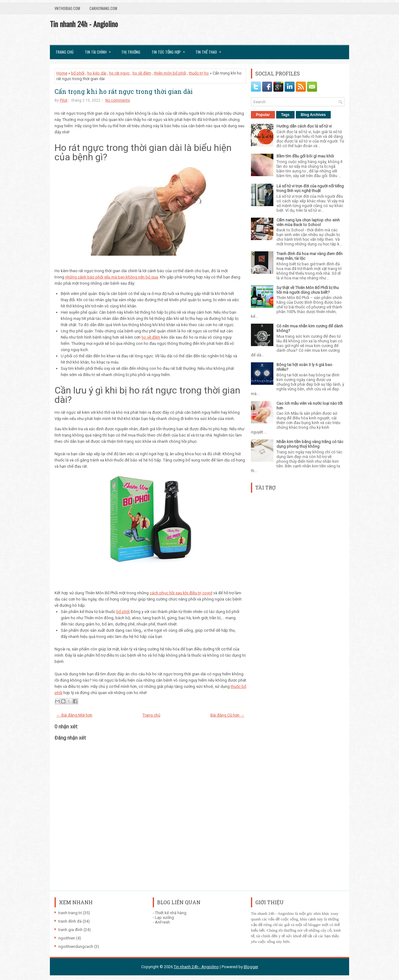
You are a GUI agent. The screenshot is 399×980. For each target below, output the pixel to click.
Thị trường (131, 52)
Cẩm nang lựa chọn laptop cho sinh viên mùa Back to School (308, 222)
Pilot (64, 100)
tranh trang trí (70, 913)
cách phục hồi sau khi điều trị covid (181, 593)
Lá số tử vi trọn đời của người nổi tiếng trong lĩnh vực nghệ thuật (310, 188)
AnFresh (162, 922)
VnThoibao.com (67, 8)
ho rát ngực (119, 73)
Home (62, 73)
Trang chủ (65, 52)
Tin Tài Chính (100, 50)
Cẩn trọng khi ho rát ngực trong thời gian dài (124, 91)
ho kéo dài (97, 73)
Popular (263, 115)
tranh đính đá (70, 921)
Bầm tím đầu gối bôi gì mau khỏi (305, 156)
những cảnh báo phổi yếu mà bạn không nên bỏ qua (112, 277)
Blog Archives (313, 115)
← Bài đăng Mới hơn (74, 715)
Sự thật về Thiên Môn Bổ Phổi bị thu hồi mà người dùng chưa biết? (308, 290)
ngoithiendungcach (76, 946)
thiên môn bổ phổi (170, 73)
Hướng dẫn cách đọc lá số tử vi (304, 126)
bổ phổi (78, 73)
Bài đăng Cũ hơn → (227, 715)
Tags (285, 115)
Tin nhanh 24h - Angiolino (84, 24)
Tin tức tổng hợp (170, 50)
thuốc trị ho (199, 73)
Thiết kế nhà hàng (171, 913)
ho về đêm (142, 73)
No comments (118, 100)
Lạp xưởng (164, 917)
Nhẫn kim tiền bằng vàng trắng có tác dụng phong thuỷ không (310, 444)
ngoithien (67, 938)
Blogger (251, 967)
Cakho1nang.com (103, 8)
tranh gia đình (70, 930)
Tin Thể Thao (210, 50)
